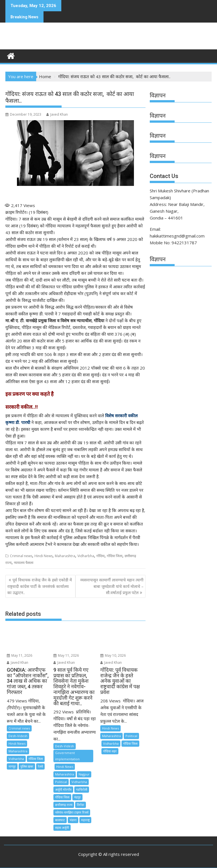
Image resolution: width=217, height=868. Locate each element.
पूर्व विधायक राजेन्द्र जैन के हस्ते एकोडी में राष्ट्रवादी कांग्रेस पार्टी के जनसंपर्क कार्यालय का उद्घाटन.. (40, 586)
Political (61, 782)
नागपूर (12, 766)
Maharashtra (65, 556)
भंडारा (73, 820)
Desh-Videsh (18, 736)
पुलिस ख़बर (27, 766)
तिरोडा (81, 805)
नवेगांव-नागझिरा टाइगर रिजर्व (72, 812)
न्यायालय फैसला (24, 563)
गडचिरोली (82, 789)
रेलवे (40, 766)
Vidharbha (86, 556)
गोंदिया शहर (110, 751)
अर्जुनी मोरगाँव (63, 789)
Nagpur (84, 774)
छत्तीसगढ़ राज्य (64, 805)
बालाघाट (60, 820)
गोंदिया (100, 556)
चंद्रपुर (77, 797)
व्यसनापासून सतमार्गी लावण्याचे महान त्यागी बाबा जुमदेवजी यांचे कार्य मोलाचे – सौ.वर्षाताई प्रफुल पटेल (112, 586)
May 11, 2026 (19, 655)
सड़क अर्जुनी (62, 828)
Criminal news (21, 556)
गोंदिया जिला (115, 556)
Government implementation (67, 756)
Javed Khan (57, 114)
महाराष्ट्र (85, 820)
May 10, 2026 (113, 655)
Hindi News (44, 556)
